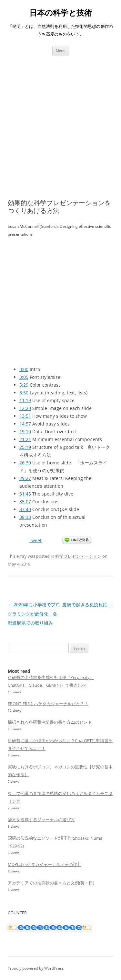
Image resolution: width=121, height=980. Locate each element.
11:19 (25, 400)
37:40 (25, 509)
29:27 (25, 478)
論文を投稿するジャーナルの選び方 (41, 820)
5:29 (24, 385)
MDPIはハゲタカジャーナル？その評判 (45, 864)
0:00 (24, 369)
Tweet (35, 540)
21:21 (25, 439)
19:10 (25, 432)
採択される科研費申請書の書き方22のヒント (50, 722)
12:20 (25, 408)
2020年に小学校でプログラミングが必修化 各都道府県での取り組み (34, 614)
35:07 (25, 502)
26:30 (25, 463)
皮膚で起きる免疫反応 (88, 605)
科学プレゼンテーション (78, 556)
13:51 (25, 416)
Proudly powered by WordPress (36, 968)
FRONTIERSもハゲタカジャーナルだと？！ (48, 704)
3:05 (24, 377)
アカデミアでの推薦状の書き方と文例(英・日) (51, 883)
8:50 (24, 393)
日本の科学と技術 (61, 13)
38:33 (25, 517)
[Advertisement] (60, 119)
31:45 (25, 494)
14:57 (25, 424)
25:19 (25, 447)
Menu (61, 50)
